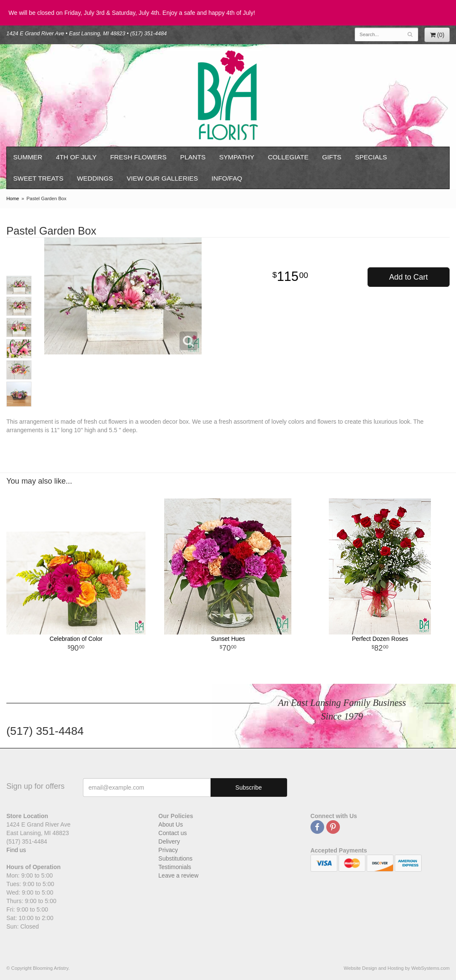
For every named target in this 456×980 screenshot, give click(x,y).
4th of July (76, 157)
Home (13, 198)
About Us (171, 824)
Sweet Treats (38, 178)
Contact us (172, 833)
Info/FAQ (227, 178)
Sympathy (237, 157)
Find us (16, 850)
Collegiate (288, 157)
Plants (193, 157)
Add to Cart (409, 277)
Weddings (95, 178)
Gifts (332, 157)
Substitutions (175, 858)
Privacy (168, 850)
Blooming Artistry (228, 95)
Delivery (169, 841)
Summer (28, 157)
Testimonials (175, 867)
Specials (371, 157)
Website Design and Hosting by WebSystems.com (397, 968)
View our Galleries (162, 178)
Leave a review (178, 875)
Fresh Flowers (138, 157)
